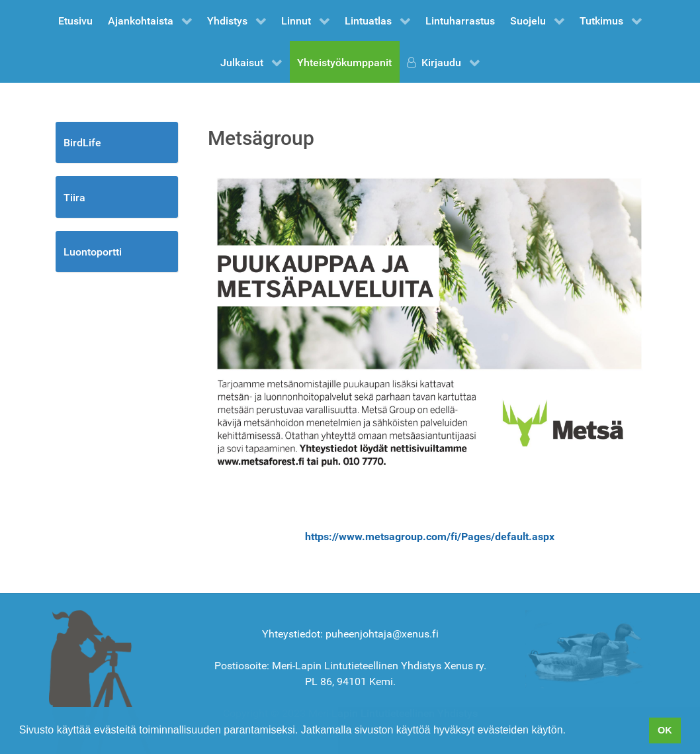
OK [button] (665, 730)
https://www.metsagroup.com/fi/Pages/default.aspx (430, 537)
